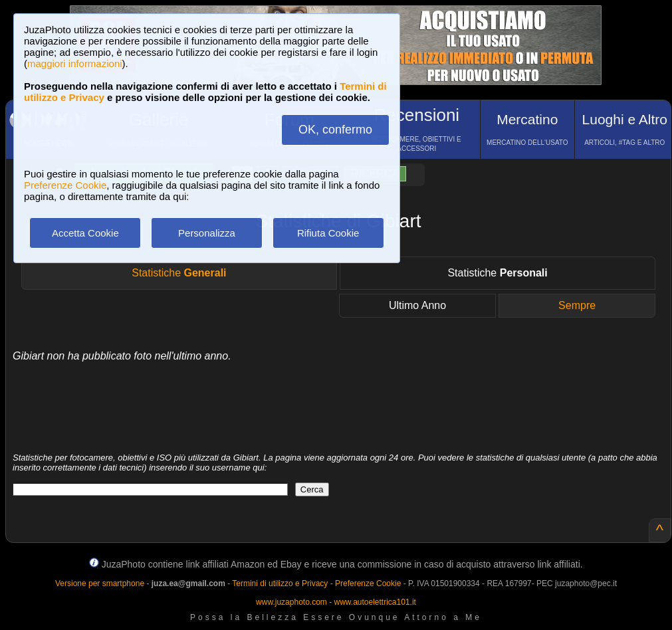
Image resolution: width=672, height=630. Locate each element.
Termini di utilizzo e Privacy (280, 583)
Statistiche (179, 273)
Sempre (577, 305)
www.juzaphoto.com (291, 602)
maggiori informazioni (75, 63)
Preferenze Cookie (65, 185)
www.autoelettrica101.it (375, 602)
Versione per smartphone (100, 583)
